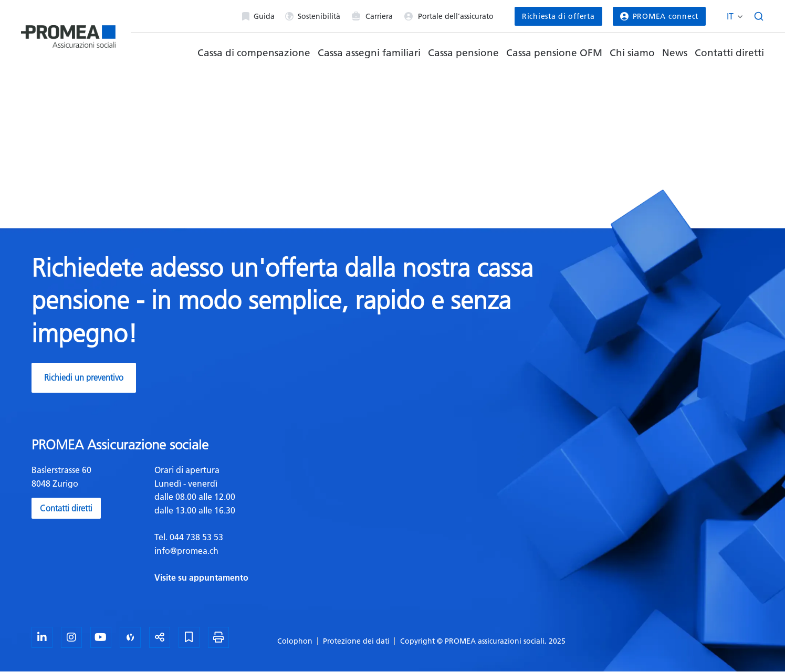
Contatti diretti (729, 53)
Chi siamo (632, 53)
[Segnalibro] (189, 637)
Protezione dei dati (356, 641)
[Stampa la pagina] (218, 637)
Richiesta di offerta (558, 16)
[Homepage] (68, 32)
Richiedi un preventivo (84, 377)
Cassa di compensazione (254, 53)
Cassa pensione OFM (554, 53)
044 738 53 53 (195, 537)
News (675, 53)
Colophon (295, 641)
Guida (258, 16)
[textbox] (270, 524)
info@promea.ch (186, 551)
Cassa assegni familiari (369, 53)
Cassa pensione (463, 53)
